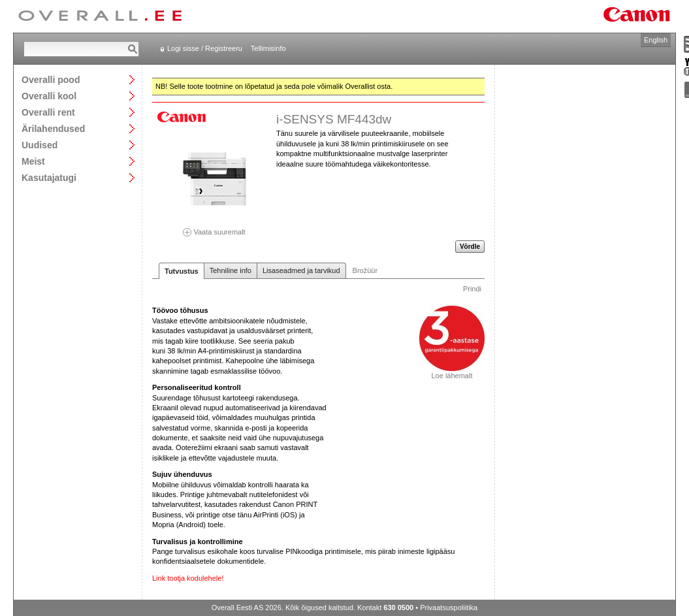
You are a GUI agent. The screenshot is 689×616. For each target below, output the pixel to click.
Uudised (40, 145)
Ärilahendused (53, 128)
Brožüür (365, 270)
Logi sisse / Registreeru (205, 48)
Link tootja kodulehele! (188, 578)
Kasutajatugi (49, 177)
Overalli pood (51, 79)
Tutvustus (182, 271)
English (656, 40)
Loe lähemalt (452, 372)
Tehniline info (231, 270)
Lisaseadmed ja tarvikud (301, 270)
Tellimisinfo (268, 48)
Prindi (472, 289)
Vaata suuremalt (214, 228)
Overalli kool (49, 96)
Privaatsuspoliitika (449, 608)
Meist (33, 161)
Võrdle (470, 247)
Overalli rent (48, 112)
